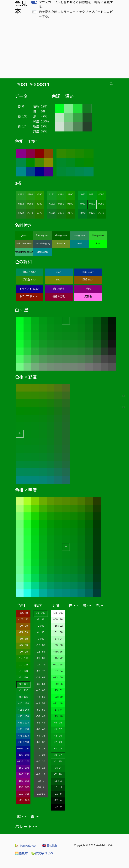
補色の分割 (59, 289)
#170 (70, 213)
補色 (88, 289)
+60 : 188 (23, 729)
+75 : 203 (23, 736)
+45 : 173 (23, 723)
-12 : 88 (41, 645)
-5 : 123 (23, 671)
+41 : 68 (58, 665)
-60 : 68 (23, 639)
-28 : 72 (41, 671)
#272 (21, 213)
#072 (83, 213)
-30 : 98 (23, 652)
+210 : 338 (23, 794)
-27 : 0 (58, 807)
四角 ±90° (88, 272)
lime (98, 243)
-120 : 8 (23, 613)
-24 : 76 (41, 665)
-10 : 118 (23, 665)
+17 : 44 (58, 710)
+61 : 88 (58, 632)
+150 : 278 (23, 768)
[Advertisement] (65, 50)
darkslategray (42, 243)
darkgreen (61, 235)
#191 (61, 194)
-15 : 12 (58, 787)
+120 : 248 (23, 755)
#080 (101, 204)
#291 (30, 194)
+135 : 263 (23, 761)
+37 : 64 (58, 671)
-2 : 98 (41, 619)
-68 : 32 (41, 742)
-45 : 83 (23, 645)
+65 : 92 (58, 626)
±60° (59, 272)
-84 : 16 (41, 768)
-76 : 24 (41, 755)
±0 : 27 (58, 755)
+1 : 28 (58, 749)
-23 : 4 (58, 800)
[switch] (34, 2)
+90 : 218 (23, 742)
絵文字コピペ (42, 853)
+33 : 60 (58, 677)
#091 (92, 194)
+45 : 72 (58, 658)
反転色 (88, 296)
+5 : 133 (23, 697)
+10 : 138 (23, 703)
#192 (52, 194)
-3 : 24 (58, 768)
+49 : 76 (58, 652)
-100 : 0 (41, 794)
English (49, 846)
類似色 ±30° (29, 272)
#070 (101, 213)
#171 (61, 213)
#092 (83, 194)
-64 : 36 (41, 736)
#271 (30, 213)
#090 (101, 194)
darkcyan (42, 252)
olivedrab (61, 243)
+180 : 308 (23, 781)
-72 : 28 (41, 749)
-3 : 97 (41, 626)
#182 (52, 204)
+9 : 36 (58, 723)
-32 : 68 (41, 677)
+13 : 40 (58, 716)
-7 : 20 (58, 774)
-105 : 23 (23, 619)
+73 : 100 (58, 613)
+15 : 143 (23, 710)
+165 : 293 (23, 774)
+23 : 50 (58, 697)
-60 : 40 (41, 729)
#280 (40, 204)
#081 (92, 204)
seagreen (80, 235)
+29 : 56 (58, 684)
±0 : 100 (41, 613)
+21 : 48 (58, 703)
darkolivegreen (24, 243)
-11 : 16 (58, 781)
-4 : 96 (41, 632)
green (24, 235)
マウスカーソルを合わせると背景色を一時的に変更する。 (76, 5)
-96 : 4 (41, 787)
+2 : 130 (23, 690)
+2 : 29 (58, 742)
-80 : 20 (41, 761)
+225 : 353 (23, 800)
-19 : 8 (58, 794)
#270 (40, 213)
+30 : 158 (23, 716)
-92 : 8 (41, 781)
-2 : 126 (23, 677)
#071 (92, 213)
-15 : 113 (23, 658)
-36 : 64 (41, 684)
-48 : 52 (41, 703)
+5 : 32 (58, 729)
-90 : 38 (23, 626)
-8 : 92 (41, 639)
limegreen (98, 235)
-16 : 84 (41, 652)
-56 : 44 (41, 723)
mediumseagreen (24, 252)
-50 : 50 (41, 710)
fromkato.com (27, 846)
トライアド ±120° (30, 289)
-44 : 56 (41, 697)
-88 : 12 (41, 774)
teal (80, 243)
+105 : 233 (23, 749)
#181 (61, 204)
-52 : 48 (41, 716)
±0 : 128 (23, 684)
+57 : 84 (58, 639)
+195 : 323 (23, 787)
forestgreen (43, 235)
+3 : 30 (58, 736)
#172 (52, 213)
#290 (40, 194)
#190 (70, 194)
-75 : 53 (23, 632)
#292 (21, 194)
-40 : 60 (41, 690)
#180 (70, 204)
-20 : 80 (41, 658)
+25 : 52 (58, 690)
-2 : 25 (58, 761)
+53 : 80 (58, 645)
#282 (21, 204)
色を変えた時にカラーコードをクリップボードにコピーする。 (76, 14)
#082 (83, 204)
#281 (30, 204)
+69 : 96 (58, 619)
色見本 (21, 853)
